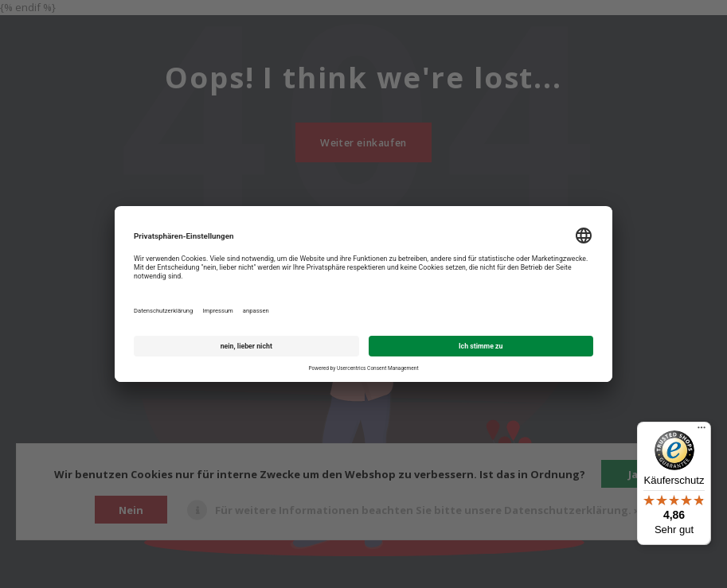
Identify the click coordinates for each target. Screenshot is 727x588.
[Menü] (702, 431)
